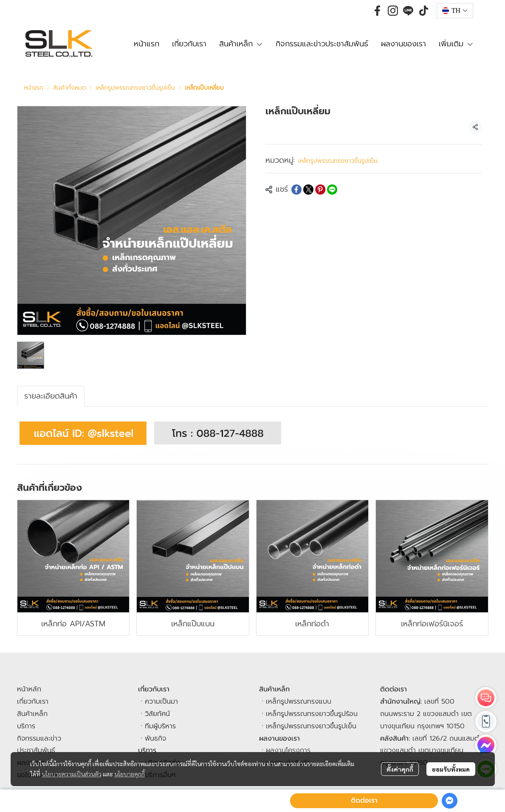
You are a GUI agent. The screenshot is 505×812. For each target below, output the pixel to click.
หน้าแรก (34, 88)
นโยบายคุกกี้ (130, 774)
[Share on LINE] (332, 190)
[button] (455, 11)
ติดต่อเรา (364, 801)
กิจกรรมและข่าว (39, 738)
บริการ (26, 726)
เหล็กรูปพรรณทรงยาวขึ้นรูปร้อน (312, 714)
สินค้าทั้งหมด (69, 88)
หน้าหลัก (29, 689)
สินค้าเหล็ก (32, 714)
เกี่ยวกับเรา (33, 702)
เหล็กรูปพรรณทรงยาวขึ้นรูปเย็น (135, 88)
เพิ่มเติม (456, 44)
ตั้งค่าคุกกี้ (400, 769)
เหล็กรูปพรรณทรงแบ (296, 702)
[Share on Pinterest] (320, 190)
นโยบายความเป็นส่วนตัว (72, 774)
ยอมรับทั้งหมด (451, 769)
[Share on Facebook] (296, 190)
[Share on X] (308, 190)
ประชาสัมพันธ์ (36, 750)
